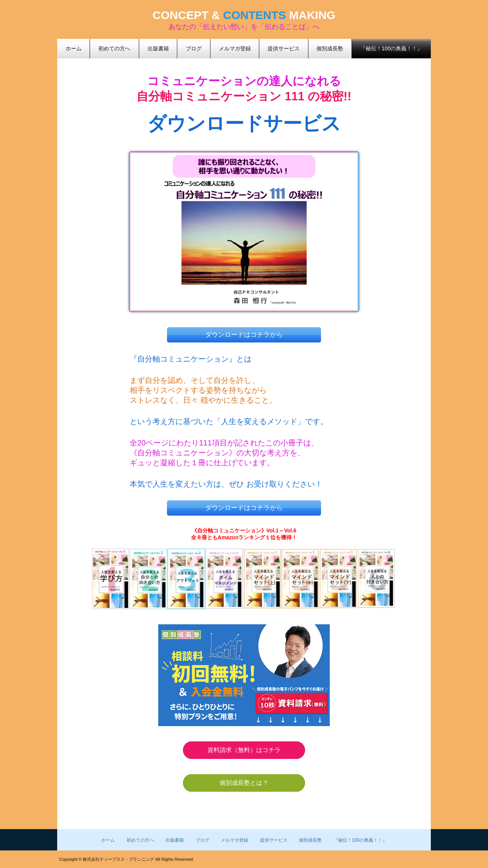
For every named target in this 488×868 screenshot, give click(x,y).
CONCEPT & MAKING (244, 15)
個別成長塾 (310, 840)
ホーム (108, 840)
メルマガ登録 (234, 840)
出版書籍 (175, 840)
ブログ (202, 840)
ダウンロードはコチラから (244, 335)
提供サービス (274, 840)
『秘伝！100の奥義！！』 (391, 48)
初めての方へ (140, 840)
